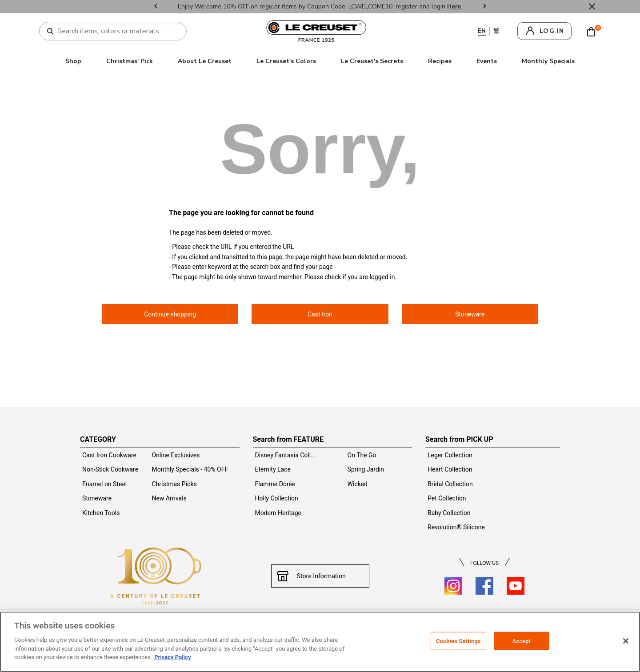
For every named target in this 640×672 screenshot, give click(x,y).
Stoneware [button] (470, 314)
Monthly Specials (548, 61)
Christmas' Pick (130, 61)
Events (487, 61)
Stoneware (97, 498)
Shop (73, 61)
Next (484, 7)
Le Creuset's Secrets (372, 61)
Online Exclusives (176, 455)
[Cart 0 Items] (593, 31)
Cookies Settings (458, 641)
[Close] (626, 641)
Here (454, 6)
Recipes (440, 61)
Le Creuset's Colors (286, 61)
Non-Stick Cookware (110, 469)
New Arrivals (169, 498)
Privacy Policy (172, 657)
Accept (521, 641)
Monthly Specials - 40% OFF (190, 469)
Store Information (320, 576)
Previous (156, 7)
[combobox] (116, 31)
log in (552, 31)
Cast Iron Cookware (109, 455)
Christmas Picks (174, 484)
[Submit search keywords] (50, 32)
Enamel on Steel (104, 484)
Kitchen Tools (101, 513)
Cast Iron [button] (320, 314)
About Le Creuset (205, 61)
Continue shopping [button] (170, 314)
